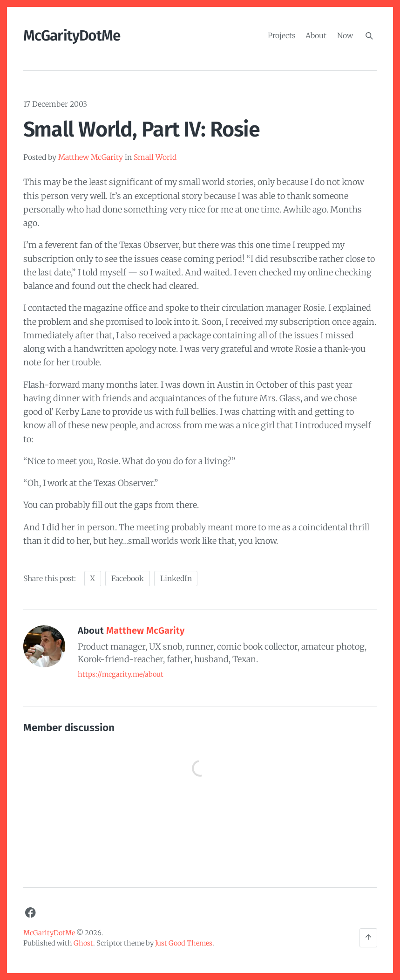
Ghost (83, 943)
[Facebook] (31, 913)
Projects (281, 35)
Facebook (128, 579)
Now (345, 35)
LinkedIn (176, 579)
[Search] (369, 36)
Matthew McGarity (91, 157)
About (316, 35)
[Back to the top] (368, 938)
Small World (155, 157)
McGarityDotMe (72, 36)
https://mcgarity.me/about (121, 674)
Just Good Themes (184, 943)
